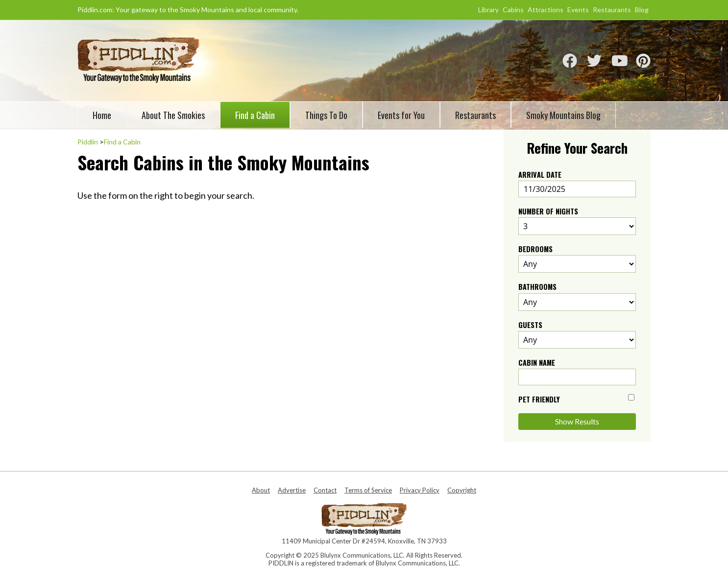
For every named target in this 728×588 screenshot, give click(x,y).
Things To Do (326, 115)
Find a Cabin (255, 115)
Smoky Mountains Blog (563, 115)
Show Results (577, 421)
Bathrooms (537, 287)
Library (488, 10)
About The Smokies (173, 115)
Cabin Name (537, 363)
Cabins (513, 10)
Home (102, 115)
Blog (642, 10)
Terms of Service (368, 490)
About (261, 490)
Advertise (292, 490)
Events (578, 10)
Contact (325, 490)
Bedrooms (535, 249)
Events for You (401, 115)
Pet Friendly (539, 399)
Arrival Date (540, 175)
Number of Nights (548, 211)
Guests (530, 325)
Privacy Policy (420, 490)
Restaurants (612, 10)
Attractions (546, 10)
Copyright (462, 490)
